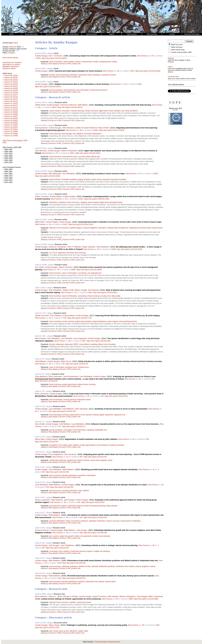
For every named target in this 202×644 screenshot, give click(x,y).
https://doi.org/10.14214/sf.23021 (88, 153)
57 (57, 153)
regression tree (120, 415)
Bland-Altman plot (93, 157)
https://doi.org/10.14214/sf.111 (74, 426)
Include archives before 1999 (181, 52)
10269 (113, 249)
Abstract (44, 64)
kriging (80, 179)
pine (51, 536)
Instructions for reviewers (12, 63)
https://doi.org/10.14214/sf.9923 (105, 293)
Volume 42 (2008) (11, 114)
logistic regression (106, 415)
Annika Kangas (41, 56)
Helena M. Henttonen (57, 247)
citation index (83, 631)
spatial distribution (99, 321)
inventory (65, 415)
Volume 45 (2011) (11, 108)
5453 (140, 84)
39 (65, 502)
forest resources (73, 202)
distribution (53, 202)
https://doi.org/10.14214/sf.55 (77, 364)
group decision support (58, 506)
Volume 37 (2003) (11, 125)
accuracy (82, 157)
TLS (51, 253)
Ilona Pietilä (40, 424)
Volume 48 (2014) (11, 101)
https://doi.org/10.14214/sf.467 (95, 457)
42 (67, 457)
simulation (66, 111)
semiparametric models (108, 62)
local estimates (104, 536)
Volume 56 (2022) (11, 84)
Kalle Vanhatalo (81, 409)
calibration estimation (97, 521)
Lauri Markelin (67, 338)
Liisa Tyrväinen (70, 454)
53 (58, 270)
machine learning (77, 111)
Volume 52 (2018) (11, 93)
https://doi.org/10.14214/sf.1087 (99, 341)
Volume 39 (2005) (11, 121)
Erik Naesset (94, 290)
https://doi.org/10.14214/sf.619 (74, 578)
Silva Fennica (142, 56)
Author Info (76, 64)
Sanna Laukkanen (43, 500)
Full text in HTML (55, 120)
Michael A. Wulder (71, 596)
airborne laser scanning (87, 384)
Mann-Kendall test (121, 228)
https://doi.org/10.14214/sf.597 (57, 548)
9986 (131, 599)
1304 (157, 625)
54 (66, 199)
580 (81, 533)
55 (63, 364)
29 (152, 56)
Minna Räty (40, 439)
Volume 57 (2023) (11, 82)
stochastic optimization (93, 134)
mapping (83, 202)
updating (90, 430)
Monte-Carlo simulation (107, 344)
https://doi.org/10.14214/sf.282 (57, 472)
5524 (132, 71)
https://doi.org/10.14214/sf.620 (74, 563)
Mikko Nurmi (66, 361)
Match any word (177, 45)
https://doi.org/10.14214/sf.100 (64, 411)
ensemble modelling (69, 179)
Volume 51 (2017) (11, 95)
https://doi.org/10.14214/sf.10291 (97, 199)
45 (88, 396)
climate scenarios (91, 111)
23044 (96, 130)
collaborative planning (58, 460)
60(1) (16, 43)
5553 (39, 58)
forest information (79, 430)
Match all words (177, 47)
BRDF (76, 344)
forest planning (55, 134)
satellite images (75, 228)
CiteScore (13, 47)
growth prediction (56, 430)
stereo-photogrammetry (128, 321)
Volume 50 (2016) (11, 97)
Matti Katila (40, 222)
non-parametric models (89, 536)
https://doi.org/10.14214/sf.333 (62, 487)
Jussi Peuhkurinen (71, 376)
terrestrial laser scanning (76, 253)
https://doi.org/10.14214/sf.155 (47, 442)
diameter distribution (69, 475)
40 (162, 485)
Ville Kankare (113, 596)
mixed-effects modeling (88, 344)
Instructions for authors (11, 65)
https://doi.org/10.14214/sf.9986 (146, 599)
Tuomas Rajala (51, 222)
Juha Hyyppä (142, 596)
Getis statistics (74, 445)
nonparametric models (90, 62)
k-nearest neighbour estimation (94, 228)
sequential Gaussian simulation (114, 179)
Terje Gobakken (55, 290)
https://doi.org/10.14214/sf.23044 (112, 130)
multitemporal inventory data (140, 228)
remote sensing (93, 296)
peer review (54, 631)
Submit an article (9, 69)
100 (50, 411)
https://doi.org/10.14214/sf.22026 (48, 176)
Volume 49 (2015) (11, 99)
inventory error (83, 367)
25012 (54, 107)
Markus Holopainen (69, 151)
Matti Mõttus (83, 105)
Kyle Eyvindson (41, 128)
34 (46, 563)
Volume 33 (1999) (11, 134)
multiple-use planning (102, 551)
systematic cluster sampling (89, 75)
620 (60, 563)
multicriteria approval (76, 506)
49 (143, 625)
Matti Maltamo (68, 469)
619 (60, 578)
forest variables (115, 111)
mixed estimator (69, 90)
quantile (87, 179)
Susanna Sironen (42, 530)
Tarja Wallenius (41, 376)
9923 (90, 293)
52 (76, 293)
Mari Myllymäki (55, 174)
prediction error (71, 367)
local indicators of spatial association (110, 445)
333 (48, 487)
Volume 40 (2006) (11, 118)
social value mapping (98, 460)
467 (81, 457)
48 (69, 341)
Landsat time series (84, 602)
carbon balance (55, 111)
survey (110, 460)
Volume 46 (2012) (11, 106)
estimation (74, 75)
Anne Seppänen (80, 338)
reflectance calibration (64, 344)
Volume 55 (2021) (11, 86)
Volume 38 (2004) (11, 123)
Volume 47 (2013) (11, 103)
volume (78, 62)
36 (67, 517)
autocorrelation (55, 179)
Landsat (110, 228)
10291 (81, 199)
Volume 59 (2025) (11, 78)
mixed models (69, 62)
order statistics (83, 491)
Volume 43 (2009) (11, 112)
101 (102, 396)
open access (64, 631)
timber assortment (73, 521)
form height (63, 445)
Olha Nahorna (68, 128)
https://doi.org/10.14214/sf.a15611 (48, 87)
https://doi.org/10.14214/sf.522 (95, 517)
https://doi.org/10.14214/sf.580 (95, 533)
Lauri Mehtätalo (68, 174)
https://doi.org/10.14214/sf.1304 (47, 628)
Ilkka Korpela (40, 338)
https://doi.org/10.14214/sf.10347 (81, 224)
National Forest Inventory (59, 228)
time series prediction (130, 111)
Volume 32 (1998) (11, 136)
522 (81, 517)
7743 (64, 318)
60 (39, 107)
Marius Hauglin (81, 290)
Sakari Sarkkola (89, 247)
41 (154, 470)
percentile (73, 491)
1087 (84, 341)
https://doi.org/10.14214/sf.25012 (70, 107)
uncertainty (82, 273)
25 (125, 84)
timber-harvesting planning (95, 506)
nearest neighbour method (145, 566)
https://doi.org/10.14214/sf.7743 (80, 318)
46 (50, 364)
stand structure (55, 475)
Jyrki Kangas (69, 500)
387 (79, 502)
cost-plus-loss (105, 296)
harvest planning (70, 400)
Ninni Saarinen (41, 596)
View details (53, 64)
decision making (92, 415)
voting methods (112, 506)
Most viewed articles (10, 58)
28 (118, 71)
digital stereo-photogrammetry (111, 202)
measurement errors (70, 157)
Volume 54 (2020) (11, 88)
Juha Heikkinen (103, 247)
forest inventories (56, 62)
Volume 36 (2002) (11, 127)
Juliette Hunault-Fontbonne (86, 128)
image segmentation (88, 445)
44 (46, 426)
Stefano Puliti (68, 290)
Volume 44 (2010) (11, 110)
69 (153, 379)
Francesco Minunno (68, 105)
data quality (116, 296)
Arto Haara (40, 267)
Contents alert (173, 77)
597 (43, 548)
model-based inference (99, 90)
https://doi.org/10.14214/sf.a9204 (54, 58)
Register (171, 58)
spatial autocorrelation (83, 321)
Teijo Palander (57, 500)
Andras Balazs (56, 196)
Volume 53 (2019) (11, 91)
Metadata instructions (11, 67)
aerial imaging (93, 202)
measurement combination (130, 521)
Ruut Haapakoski (56, 454)
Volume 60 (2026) (11, 76)
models (52, 75)
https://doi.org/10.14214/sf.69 (46, 381)
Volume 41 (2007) (11, 116)
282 (43, 472)
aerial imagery (113, 321)
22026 (156, 174)
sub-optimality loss (94, 273)
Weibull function (85, 566)
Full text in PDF (65, 64)
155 (147, 439)
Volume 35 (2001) (11, 129)
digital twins (103, 111)
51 (50, 318)
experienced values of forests (78, 460)
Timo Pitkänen (56, 315)
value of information (70, 273)
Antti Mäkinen (41, 361)
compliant (11, 53)
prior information (83, 90)
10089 (73, 270)
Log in (170, 67)
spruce (56, 536)
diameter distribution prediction (104, 566)
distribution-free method (125, 566)
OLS (55, 253)
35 (67, 533)
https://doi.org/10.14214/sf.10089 (89, 270)
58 (81, 130)
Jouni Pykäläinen (67, 545)
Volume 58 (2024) (11, 80)
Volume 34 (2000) (11, 131)
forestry (52, 344)
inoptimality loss (101, 430)
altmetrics (73, 631)
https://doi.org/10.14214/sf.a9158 (148, 71)
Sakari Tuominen (42, 196)
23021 (72, 153)
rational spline (110, 582)
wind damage (67, 134)
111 (60, 426)
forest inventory (55, 157)
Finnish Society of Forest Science (107, 642)
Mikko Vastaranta (156, 596)
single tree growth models (69, 536)
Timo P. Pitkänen (74, 247)
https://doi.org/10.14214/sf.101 (116, 396)
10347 (65, 224)
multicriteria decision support (81, 551)
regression (62, 253)
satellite (72, 602)
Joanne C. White (55, 596)
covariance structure (108, 75)
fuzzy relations (64, 551)
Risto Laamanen (55, 376)
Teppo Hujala (54, 625)
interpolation (91, 475)
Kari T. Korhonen (56, 56)
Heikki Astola (40, 105)
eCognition (53, 445)
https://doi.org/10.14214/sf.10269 (129, 249)
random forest (96, 179)
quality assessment (69, 384)
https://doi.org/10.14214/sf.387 (93, 502)
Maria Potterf (104, 128)
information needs (84, 400)
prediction (62, 202)
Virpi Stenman (41, 151)
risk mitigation (78, 134)
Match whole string (178, 50)
